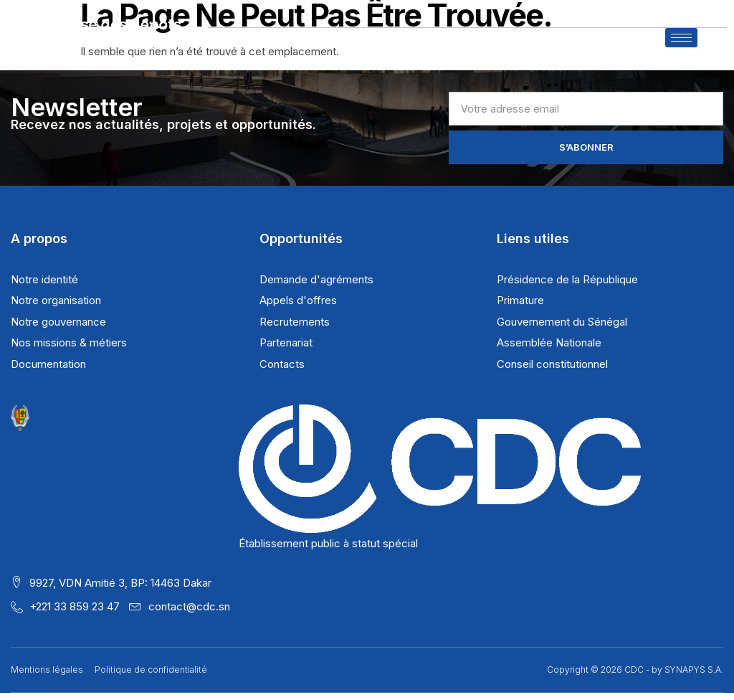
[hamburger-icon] (681, 45)
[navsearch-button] (712, 52)
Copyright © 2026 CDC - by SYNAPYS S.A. (635, 677)
